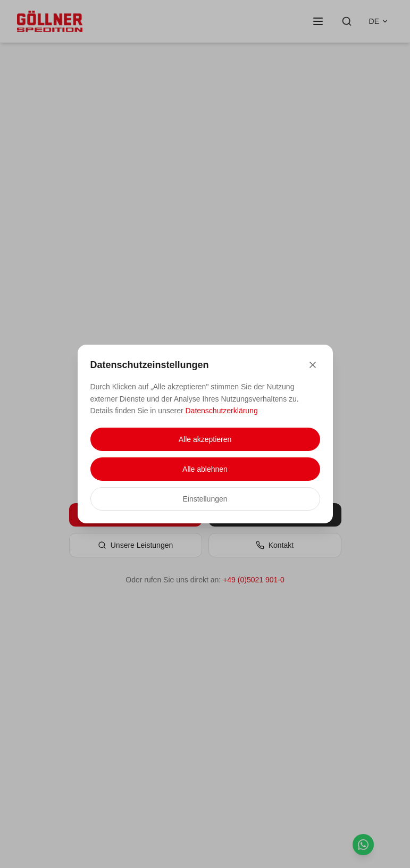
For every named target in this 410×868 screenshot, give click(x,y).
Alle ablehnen (205, 469)
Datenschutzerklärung (222, 411)
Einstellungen (205, 499)
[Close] (313, 365)
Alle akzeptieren (205, 439)
